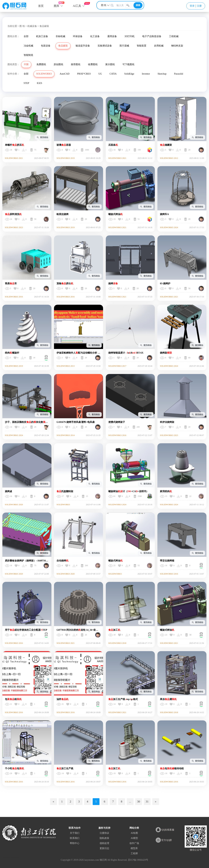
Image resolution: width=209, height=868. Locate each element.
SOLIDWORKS (44, 74)
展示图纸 (110, 64)
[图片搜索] (128, 5)
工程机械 (174, 36)
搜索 (138, 5)
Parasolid (179, 74)
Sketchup (162, 74)
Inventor (146, 74)
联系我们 (75, 838)
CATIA (113, 74)
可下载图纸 (128, 64)
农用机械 (159, 46)
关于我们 (75, 833)
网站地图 (6, 857)
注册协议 (104, 833)
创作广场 (134, 843)
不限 (26, 64)
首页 (41, 6)
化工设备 (95, 36)
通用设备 (112, 36)
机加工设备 (42, 36)
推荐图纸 (76, 64)
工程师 (134, 853)
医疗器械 (124, 46)
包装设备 (46, 46)
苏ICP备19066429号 (138, 860)
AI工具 (77, 6)
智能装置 (142, 46)
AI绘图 (134, 833)
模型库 (134, 848)
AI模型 (134, 838)
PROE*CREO (84, 74)
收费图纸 (93, 64)
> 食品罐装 (43, 26)
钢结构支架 (177, 46)
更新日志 (104, 848)
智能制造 (28, 55)
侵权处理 (104, 843)
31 (147, 802)
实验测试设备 (105, 46)
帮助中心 (75, 843)
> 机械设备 (31, 26)
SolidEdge (129, 74)
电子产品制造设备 (152, 36)
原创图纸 (58, 64)
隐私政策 (104, 838)
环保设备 (78, 36)
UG (100, 74)
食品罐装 (63, 46)
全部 (26, 36)
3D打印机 (130, 36)
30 (139, 802)
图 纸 (22, 26)
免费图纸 (41, 64)
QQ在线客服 (165, 830)
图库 (57, 6)
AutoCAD (65, 74)
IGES (39, 83)
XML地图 (15, 857)
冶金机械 (28, 46)
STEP (26, 83)
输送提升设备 (83, 46)
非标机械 (60, 36)
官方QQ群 (164, 840)
